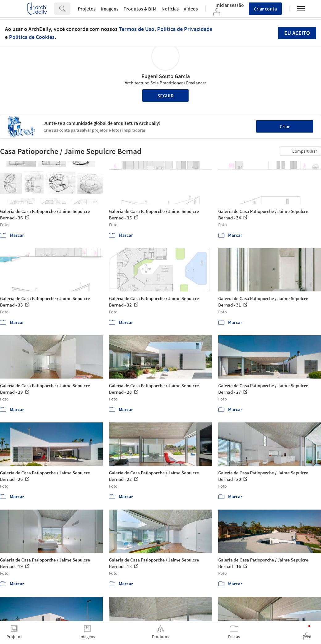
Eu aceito (297, 33)
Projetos (87, 9)
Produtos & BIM (140, 9)
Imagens (110, 9)
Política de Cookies (32, 37)
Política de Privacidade (185, 29)
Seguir (166, 95)
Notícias (170, 9)
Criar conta (265, 9)
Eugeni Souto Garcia (166, 76)
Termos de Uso (137, 29)
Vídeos (191, 9)
